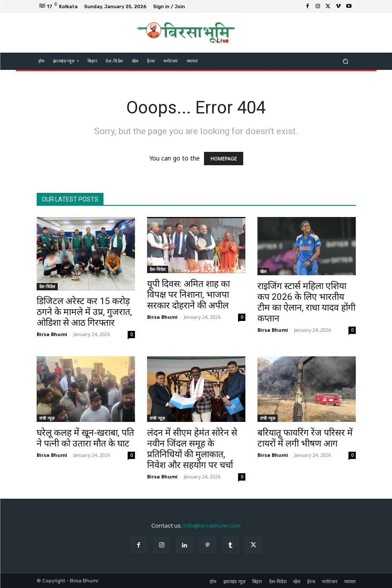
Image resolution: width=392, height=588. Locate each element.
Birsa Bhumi (52, 334)
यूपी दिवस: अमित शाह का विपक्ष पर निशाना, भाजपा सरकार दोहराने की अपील (188, 295)
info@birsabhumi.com (212, 526)
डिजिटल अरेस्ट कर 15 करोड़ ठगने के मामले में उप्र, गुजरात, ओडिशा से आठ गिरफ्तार (84, 312)
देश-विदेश (47, 286)
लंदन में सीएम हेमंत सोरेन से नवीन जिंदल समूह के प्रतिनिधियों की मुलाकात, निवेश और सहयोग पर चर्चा (192, 449)
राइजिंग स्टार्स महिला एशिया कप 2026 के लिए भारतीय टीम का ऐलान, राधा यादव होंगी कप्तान (306, 302)
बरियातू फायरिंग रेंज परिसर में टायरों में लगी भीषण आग (305, 438)
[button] (345, 61)
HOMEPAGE (224, 159)
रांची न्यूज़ (47, 418)
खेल (263, 271)
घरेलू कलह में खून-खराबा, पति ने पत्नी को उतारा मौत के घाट (85, 438)
